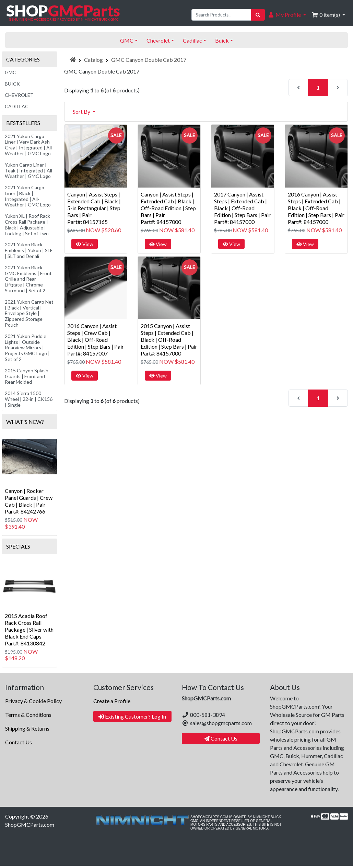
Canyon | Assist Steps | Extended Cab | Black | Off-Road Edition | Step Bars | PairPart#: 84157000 (168, 208)
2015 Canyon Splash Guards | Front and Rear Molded (27, 376)
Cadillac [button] (192, 40)
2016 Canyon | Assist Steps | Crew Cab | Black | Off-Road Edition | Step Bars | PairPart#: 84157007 (96, 340)
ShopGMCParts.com (30, 825)
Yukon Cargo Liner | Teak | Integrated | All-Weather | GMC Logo (29, 171)
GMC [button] (127, 40)
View (85, 244)
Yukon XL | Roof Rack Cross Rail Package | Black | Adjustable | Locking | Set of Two (27, 224)
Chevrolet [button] (158, 40)
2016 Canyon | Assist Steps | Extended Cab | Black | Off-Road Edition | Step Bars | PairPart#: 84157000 (316, 208)
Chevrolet (19, 95)
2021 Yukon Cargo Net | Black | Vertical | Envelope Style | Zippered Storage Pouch (29, 313)
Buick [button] (222, 40)
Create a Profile (112, 701)
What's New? (25, 422)
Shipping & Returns (27, 728)
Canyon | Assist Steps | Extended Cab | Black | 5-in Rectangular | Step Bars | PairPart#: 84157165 (94, 208)
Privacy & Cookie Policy (33, 701)
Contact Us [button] (221, 738)
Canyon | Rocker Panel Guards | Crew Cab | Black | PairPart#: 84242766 (29, 501)
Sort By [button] (82, 111)
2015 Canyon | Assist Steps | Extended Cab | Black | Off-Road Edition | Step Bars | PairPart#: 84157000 (169, 340)
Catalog (93, 60)
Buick (12, 84)
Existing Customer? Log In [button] (132, 716)
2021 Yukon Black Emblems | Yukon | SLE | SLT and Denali (29, 250)
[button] (287, 15)
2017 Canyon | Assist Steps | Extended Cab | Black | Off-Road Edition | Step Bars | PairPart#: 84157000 (242, 208)
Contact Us (19, 742)
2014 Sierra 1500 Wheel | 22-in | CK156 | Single (29, 399)
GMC (10, 72)
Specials (18, 546)
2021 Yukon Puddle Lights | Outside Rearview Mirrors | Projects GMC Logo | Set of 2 (27, 348)
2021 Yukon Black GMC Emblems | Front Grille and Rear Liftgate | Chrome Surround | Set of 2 (28, 279)
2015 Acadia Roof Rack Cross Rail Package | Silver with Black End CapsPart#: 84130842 (29, 629)
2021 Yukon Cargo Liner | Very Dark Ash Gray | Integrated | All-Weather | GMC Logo (29, 145)
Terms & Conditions (28, 715)
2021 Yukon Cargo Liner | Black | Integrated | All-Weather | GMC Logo (28, 196)
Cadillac (17, 106)
